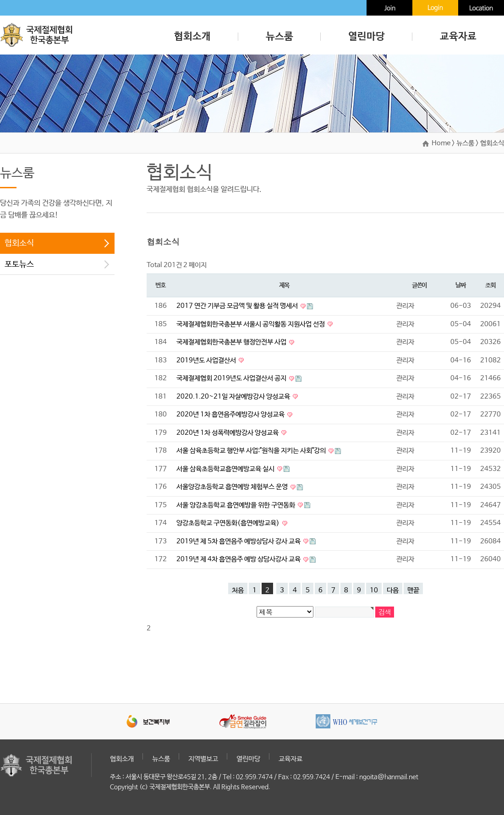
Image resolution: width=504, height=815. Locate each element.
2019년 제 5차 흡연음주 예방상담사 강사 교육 (239, 541)
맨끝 (413, 590)
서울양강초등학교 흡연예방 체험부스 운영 (233, 487)
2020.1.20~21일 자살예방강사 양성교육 (234, 397)
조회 (490, 285)
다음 (393, 590)
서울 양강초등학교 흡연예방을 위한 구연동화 (236, 505)
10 (374, 590)
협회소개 (192, 37)
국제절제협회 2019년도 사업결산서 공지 (232, 378)
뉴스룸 (279, 37)
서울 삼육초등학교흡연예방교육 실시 (226, 469)
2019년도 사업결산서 (207, 360)
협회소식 (19, 243)
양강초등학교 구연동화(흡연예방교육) (229, 523)
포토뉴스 (19, 264)
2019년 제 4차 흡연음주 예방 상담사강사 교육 (239, 559)
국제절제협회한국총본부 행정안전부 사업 (232, 342)
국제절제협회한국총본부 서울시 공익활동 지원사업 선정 (251, 324)
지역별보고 (203, 759)
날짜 (460, 285)
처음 (238, 590)
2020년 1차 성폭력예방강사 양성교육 (228, 433)
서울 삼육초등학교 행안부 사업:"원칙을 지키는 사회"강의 (252, 451)
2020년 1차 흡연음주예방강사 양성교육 (231, 414)
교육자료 (458, 37)
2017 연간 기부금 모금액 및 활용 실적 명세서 (238, 306)
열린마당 (367, 37)
